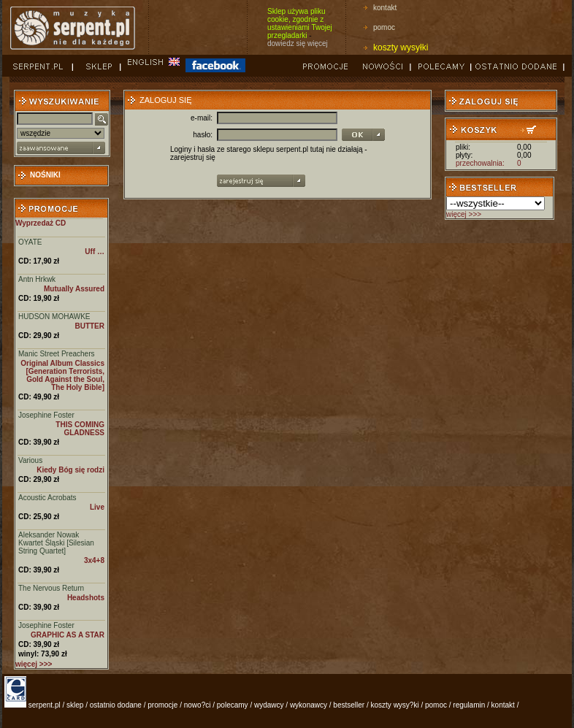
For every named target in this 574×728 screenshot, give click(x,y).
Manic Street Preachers (57, 354)
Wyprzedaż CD (41, 223)
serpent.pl (45, 705)
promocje (162, 705)
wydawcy (269, 705)
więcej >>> (464, 214)
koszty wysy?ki (395, 705)
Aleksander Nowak (49, 535)
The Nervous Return (51, 588)
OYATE (30, 242)
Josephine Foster (46, 415)
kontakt (385, 8)
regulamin (469, 705)
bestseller (349, 705)
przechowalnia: (480, 163)
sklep (75, 705)
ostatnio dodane (116, 705)
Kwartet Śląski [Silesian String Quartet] (56, 547)
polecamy (233, 705)
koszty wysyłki (401, 47)
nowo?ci (198, 705)
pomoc (384, 27)
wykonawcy (309, 705)
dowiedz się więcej (298, 43)
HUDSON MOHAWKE (54, 317)
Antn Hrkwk (37, 279)
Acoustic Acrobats (47, 498)
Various (30, 460)
